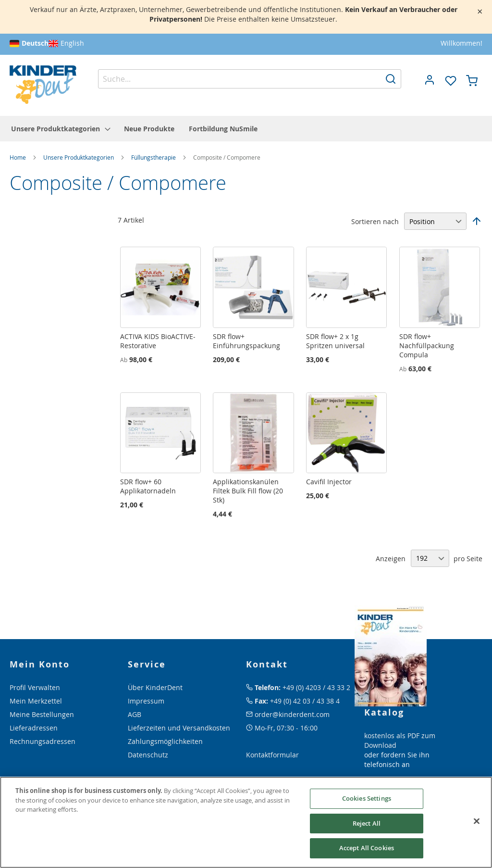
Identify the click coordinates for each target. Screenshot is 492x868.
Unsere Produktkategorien (79, 157)
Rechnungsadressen (43, 741)
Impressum (146, 701)
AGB (135, 714)
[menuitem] (60, 129)
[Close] (477, 821)
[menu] (246, 129)
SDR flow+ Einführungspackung (246, 341)
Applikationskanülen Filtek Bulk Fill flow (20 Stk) (248, 491)
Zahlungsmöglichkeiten (165, 741)
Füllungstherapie (154, 157)
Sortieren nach (375, 221)
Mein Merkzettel (36, 701)
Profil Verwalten (35, 687)
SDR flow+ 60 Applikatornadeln (148, 486)
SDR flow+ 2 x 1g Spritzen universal (335, 341)
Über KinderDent (155, 687)
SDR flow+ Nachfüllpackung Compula (427, 346)
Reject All (367, 823)
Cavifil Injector (329, 482)
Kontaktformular (272, 755)
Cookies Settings (367, 798)
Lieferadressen (34, 728)
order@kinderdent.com (292, 714)
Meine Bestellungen (42, 714)
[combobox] (250, 79)
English (72, 43)
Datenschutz (148, 755)
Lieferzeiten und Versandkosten (179, 728)
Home (18, 157)
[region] (246, 822)
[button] (430, 80)
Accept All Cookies (367, 848)
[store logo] (43, 85)
